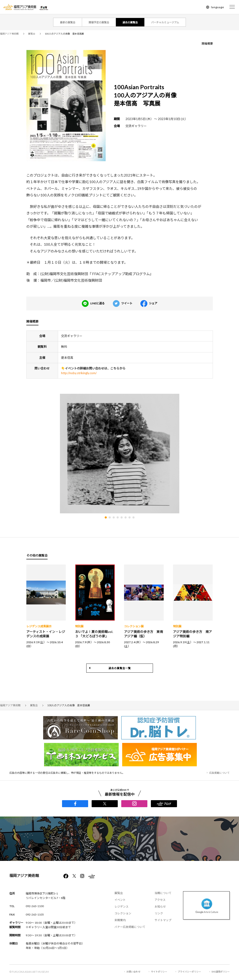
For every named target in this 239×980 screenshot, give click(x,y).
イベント (120, 900)
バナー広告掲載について (130, 927)
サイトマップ (163, 920)
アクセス (160, 900)
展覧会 (119, 893)
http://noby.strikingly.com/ (79, 373)
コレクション (123, 913)
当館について (163, 893)
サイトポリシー (159, 972)
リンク (159, 913)
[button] (106, 517)
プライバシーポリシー (189, 972)
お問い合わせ (133, 972)
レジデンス (121, 907)
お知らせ (160, 907)
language (218, 7)
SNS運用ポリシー (221, 972)
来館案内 (120, 920)
